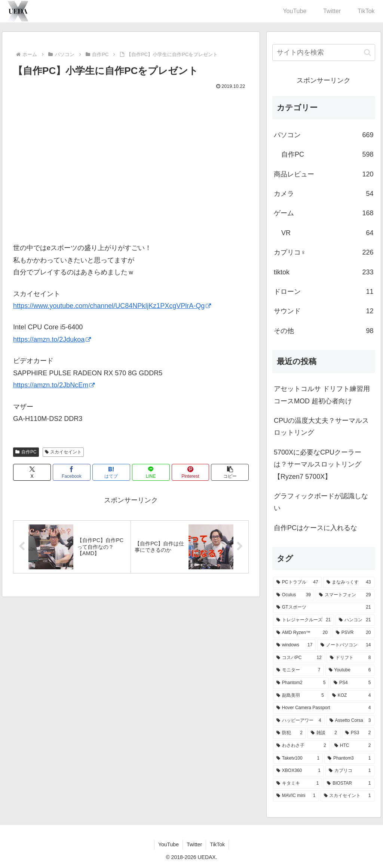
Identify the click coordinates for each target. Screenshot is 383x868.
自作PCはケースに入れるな (315, 528)
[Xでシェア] (32, 472)
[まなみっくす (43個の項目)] (349, 582)
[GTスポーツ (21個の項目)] (324, 607)
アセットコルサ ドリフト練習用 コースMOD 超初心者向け (322, 395)
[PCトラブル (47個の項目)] (297, 582)
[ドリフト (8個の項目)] (350, 658)
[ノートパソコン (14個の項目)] (346, 645)
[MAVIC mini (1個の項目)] (296, 796)
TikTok (217, 844)
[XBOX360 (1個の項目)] (298, 771)
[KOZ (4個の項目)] (352, 696)
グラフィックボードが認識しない (321, 502)
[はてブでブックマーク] (111, 472)
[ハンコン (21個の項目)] (355, 620)
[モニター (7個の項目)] (298, 670)
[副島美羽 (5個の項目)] (300, 696)
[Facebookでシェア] (72, 472)
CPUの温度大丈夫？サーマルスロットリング (321, 427)
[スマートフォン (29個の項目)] (345, 595)
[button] (230, 472)
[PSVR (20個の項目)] (353, 633)
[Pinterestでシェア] (191, 472)
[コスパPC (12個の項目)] (299, 658)
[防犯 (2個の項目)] (289, 733)
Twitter (194, 844)
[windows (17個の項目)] (294, 645)
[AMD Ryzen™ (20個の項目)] (302, 633)
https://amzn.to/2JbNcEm (54, 385)
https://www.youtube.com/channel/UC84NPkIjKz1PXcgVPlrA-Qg (112, 306)
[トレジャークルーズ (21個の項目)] (304, 620)
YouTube (168, 844)
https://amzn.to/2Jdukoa (52, 339)
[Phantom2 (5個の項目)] (301, 683)
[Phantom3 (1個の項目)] (349, 758)
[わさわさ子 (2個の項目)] (301, 746)
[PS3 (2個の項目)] (358, 733)
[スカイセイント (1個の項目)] (347, 796)
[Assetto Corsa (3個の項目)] (350, 721)
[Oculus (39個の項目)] (294, 595)
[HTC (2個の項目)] (353, 746)
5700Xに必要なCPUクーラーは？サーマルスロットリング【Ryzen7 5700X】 (318, 464)
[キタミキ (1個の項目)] (298, 784)
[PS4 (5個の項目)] (352, 683)
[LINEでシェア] (151, 472)
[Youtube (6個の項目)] (350, 670)
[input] (324, 53)
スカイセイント (63, 452)
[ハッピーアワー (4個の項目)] (299, 721)
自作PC (26, 452)
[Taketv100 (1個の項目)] (298, 758)
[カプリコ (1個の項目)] (350, 771)
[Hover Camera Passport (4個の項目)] (324, 708)
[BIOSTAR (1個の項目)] (349, 784)
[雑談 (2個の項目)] (324, 733)
